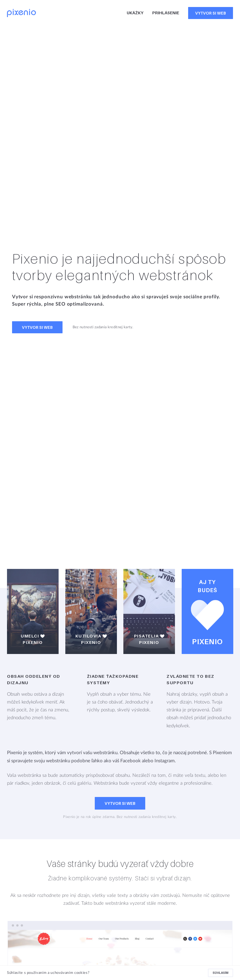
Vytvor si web (211, 13)
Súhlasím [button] (221, 973)
